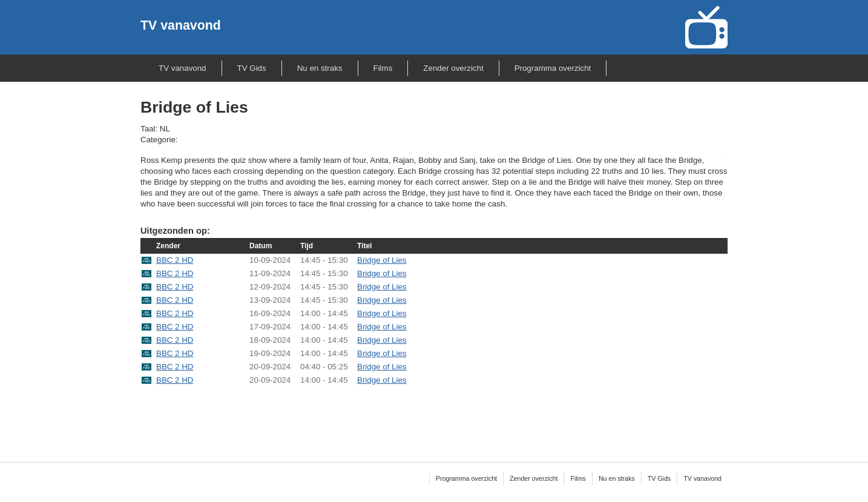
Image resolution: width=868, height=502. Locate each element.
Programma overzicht (553, 68)
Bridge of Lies (382, 260)
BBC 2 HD (175, 260)
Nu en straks (320, 68)
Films (383, 68)
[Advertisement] (434, 416)
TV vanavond (181, 25)
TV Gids (252, 68)
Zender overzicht (453, 68)
